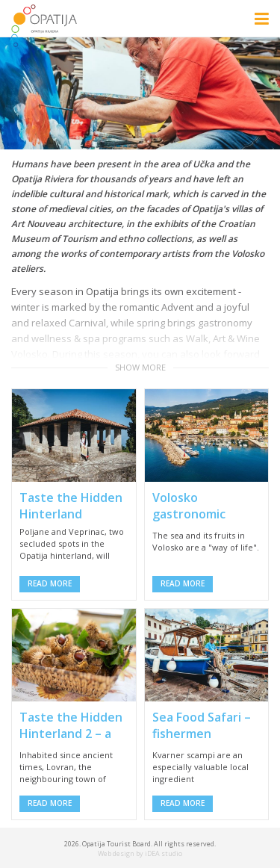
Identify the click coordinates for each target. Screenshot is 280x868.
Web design (116, 853)
